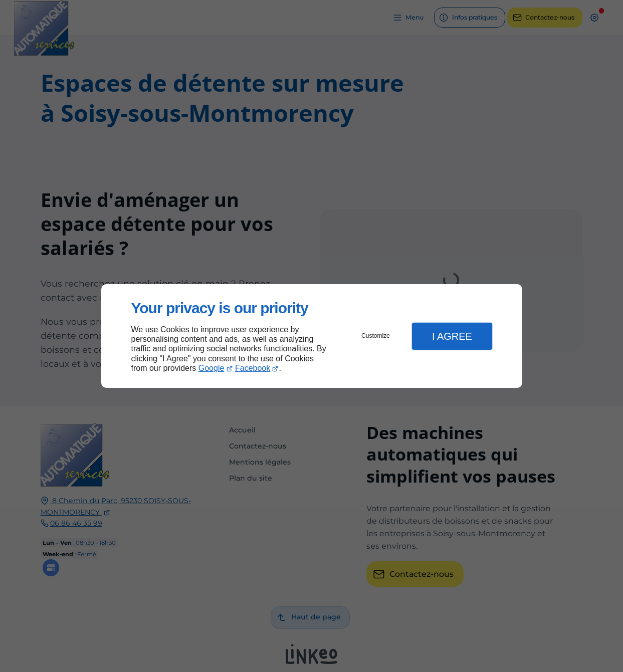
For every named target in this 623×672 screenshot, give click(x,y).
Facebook (253, 368)
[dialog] (312, 336)
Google (212, 368)
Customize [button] (376, 336)
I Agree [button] (452, 336)
